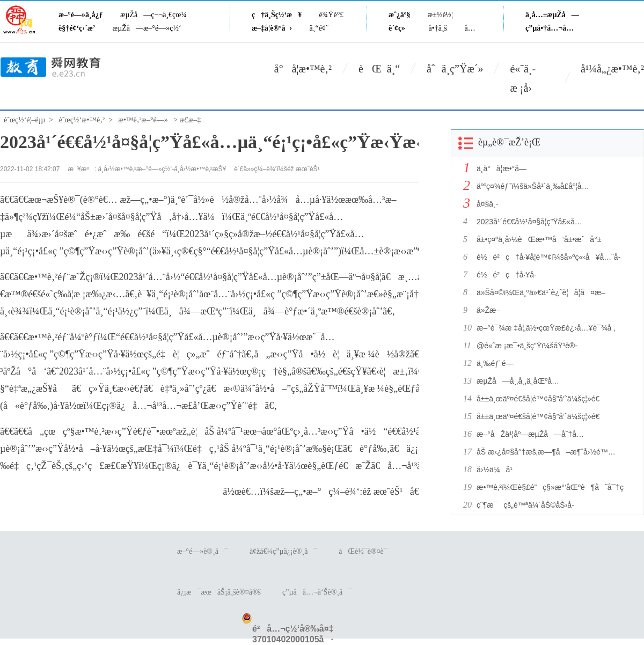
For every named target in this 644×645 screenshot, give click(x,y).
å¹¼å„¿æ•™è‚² (612, 69)
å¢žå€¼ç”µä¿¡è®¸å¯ (283, 551)
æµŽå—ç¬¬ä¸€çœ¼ (153, 15)
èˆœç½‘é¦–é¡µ (24, 120)
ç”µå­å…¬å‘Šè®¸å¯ (317, 592)
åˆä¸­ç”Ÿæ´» (455, 69)
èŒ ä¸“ (379, 69)
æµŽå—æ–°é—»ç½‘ (147, 28)
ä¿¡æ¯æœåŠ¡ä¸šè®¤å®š (219, 592)
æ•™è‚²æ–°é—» (143, 120)
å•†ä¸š (438, 28)
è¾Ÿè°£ (332, 15)
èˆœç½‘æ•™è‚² (82, 120)
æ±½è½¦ (440, 15)
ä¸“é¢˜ (319, 28)
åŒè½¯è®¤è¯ (366, 551)
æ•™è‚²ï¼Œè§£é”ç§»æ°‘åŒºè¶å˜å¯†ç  (552, 487)
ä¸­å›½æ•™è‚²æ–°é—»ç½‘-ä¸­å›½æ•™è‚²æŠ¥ (162, 169)
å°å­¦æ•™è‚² (303, 69)
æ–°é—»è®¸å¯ (203, 551)
